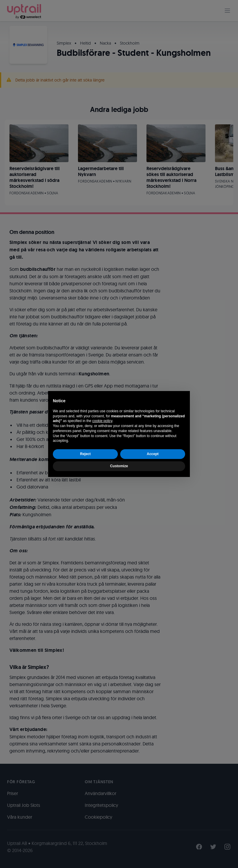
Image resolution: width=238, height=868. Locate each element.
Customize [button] (119, 466)
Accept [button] (153, 454)
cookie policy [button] (102, 421)
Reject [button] (85, 454)
